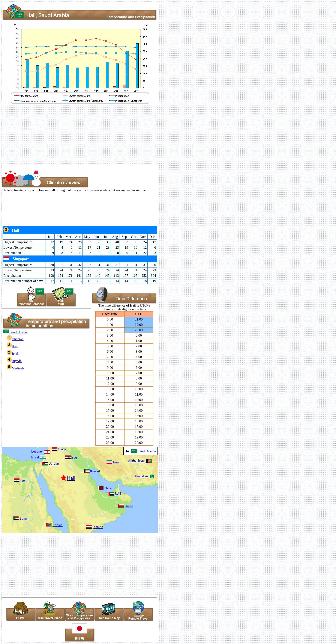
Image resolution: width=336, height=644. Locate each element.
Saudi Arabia (15, 332)
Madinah (15, 368)
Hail (12, 346)
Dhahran (15, 339)
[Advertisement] (130, 135)
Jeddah (14, 354)
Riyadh (14, 361)
